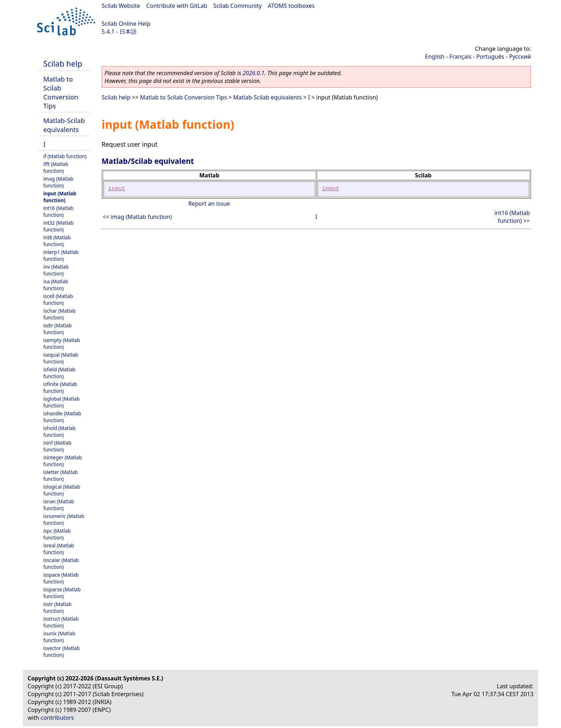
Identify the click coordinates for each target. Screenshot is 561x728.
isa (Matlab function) (56, 285)
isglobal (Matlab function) (62, 402)
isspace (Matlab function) (61, 578)
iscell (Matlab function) (58, 299)
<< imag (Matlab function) (137, 217)
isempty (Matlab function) (62, 343)
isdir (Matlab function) (57, 329)
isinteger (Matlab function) (63, 461)
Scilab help (63, 63)
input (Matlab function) (60, 197)
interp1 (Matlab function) (61, 255)
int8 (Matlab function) (57, 241)
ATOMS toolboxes (291, 6)
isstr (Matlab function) (57, 607)
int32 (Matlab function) (58, 226)
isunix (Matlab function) (59, 637)
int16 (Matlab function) (58, 211)
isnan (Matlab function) (59, 505)
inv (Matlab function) (56, 270)
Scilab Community (237, 6)
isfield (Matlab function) (59, 373)
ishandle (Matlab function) (62, 417)
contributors (57, 718)
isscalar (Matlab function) (61, 563)
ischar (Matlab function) (59, 314)
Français (460, 57)
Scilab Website (121, 6)
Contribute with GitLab (177, 6)
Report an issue (209, 204)
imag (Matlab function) (58, 182)
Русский (520, 57)
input (117, 189)
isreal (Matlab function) (59, 549)
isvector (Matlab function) (62, 651)
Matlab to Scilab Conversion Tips (61, 92)
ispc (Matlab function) (57, 534)
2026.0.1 (253, 73)
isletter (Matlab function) (60, 475)
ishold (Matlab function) (59, 431)
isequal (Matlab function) (61, 358)
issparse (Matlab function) (62, 593)
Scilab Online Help (126, 24)
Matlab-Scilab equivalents (64, 125)
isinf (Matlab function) (57, 446)
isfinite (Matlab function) (60, 387)
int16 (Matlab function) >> (512, 217)
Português (490, 57)
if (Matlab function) (65, 156)
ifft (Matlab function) (56, 167)
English (435, 57)
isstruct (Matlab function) (61, 622)
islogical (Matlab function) (62, 490)
